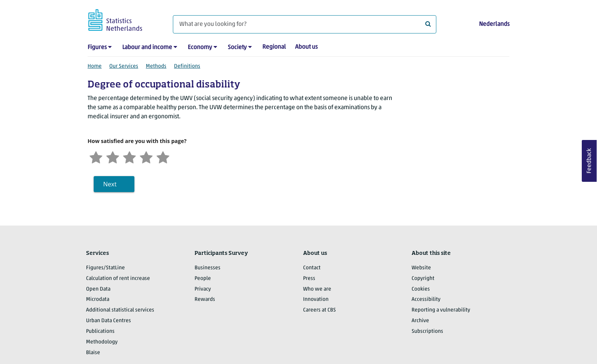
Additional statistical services (120, 310)
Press (309, 279)
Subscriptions (427, 331)
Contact (312, 268)
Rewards (205, 300)
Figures (97, 48)
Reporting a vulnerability (441, 310)
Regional (274, 47)
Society (237, 48)
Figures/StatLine (105, 268)
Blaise (93, 353)
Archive (420, 321)
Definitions (187, 66)
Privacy (203, 289)
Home (95, 66)
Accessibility (426, 300)
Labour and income (147, 48)
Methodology (102, 342)
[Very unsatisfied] (96, 157)
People (203, 279)
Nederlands (494, 24)
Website (421, 268)
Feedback (589, 161)
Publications (100, 331)
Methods (156, 66)
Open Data (98, 289)
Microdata (98, 300)
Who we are (317, 289)
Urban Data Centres (109, 321)
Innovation (316, 300)
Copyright (423, 279)
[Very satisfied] (163, 157)
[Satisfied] (146, 157)
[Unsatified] (113, 157)
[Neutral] (129, 157)
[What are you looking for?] (305, 24)
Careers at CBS (319, 310)
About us (306, 47)
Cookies (421, 289)
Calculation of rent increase (118, 279)
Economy (200, 48)
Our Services (124, 66)
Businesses (208, 268)
